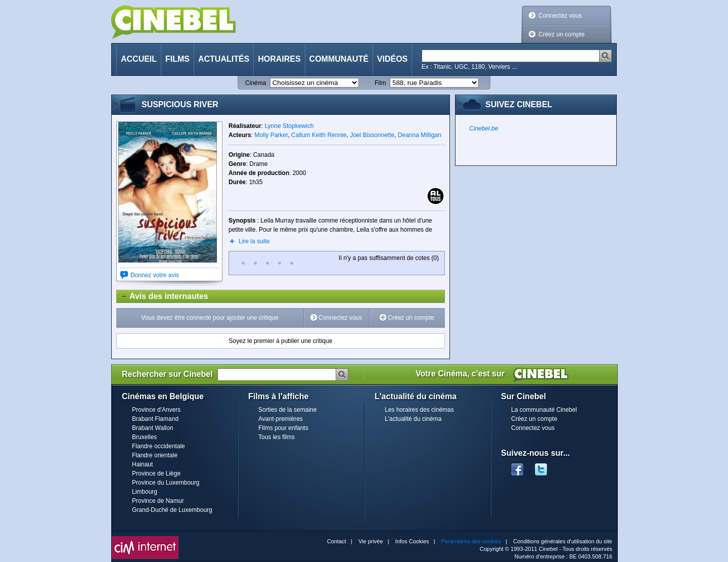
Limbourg (145, 492)
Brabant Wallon (153, 428)
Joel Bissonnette (372, 135)
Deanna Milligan (420, 135)
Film (380, 83)
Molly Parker (271, 135)
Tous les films (277, 437)
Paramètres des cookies (471, 541)
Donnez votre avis (155, 275)
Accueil (139, 59)
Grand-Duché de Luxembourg (172, 510)
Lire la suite (254, 241)
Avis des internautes (163, 296)
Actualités (224, 59)
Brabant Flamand (155, 419)
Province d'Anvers (156, 410)
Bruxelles (144, 437)
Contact (337, 541)
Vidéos (392, 59)
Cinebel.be (484, 128)
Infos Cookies (412, 541)
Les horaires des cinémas (419, 410)
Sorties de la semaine (287, 410)
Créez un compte (561, 34)
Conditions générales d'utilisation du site (563, 541)
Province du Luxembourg (166, 483)
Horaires (279, 59)
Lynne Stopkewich (289, 126)
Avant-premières (281, 419)
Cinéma (256, 83)
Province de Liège (156, 473)
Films (177, 59)
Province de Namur (158, 501)
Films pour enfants (283, 428)
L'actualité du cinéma (413, 419)
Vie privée (371, 541)
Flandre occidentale (158, 446)
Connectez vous (560, 16)
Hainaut (142, 464)
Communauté (339, 59)
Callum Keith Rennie (319, 135)
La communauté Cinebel (544, 410)
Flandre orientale (155, 455)
